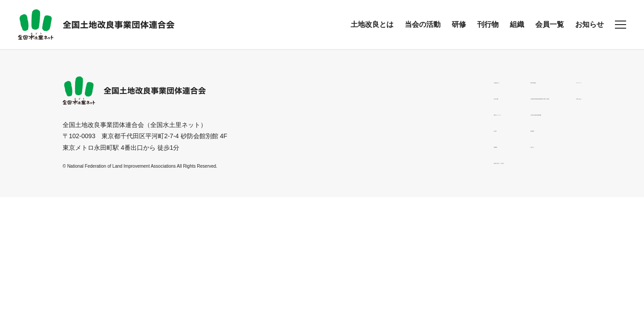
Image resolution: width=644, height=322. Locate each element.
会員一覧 (550, 24)
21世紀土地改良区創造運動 (424, 113)
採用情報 (398, 129)
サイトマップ (563, 81)
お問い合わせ (563, 97)
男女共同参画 (404, 81)
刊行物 (488, 24)
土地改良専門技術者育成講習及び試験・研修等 (451, 97)
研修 (459, 24)
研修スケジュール (315, 113)
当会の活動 (423, 24)
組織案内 (302, 145)
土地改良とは (372, 24)
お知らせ (589, 24)
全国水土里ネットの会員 (324, 161)
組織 (517, 24)
